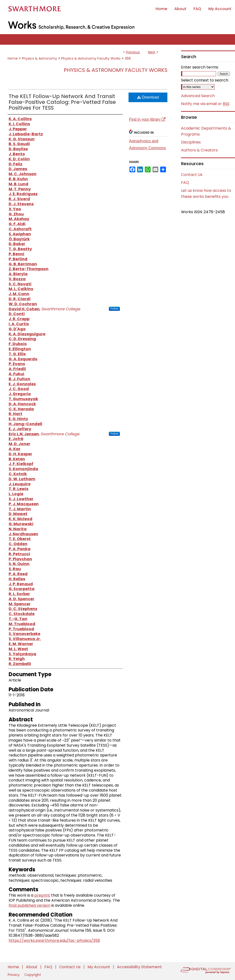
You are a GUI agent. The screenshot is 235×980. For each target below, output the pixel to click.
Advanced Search (198, 96)
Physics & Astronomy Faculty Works (91, 58)
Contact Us (192, 175)
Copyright (33, 975)
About (32, 967)
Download (148, 97)
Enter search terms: (200, 67)
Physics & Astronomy (39, 58)
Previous (133, 52)
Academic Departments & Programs (206, 131)
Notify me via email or (205, 104)
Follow (114, 309)
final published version (29, 905)
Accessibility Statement (139, 967)
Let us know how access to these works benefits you (206, 194)
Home (13, 58)
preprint (42, 895)
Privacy (14, 975)
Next (152, 52)
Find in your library (147, 119)
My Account (99, 967)
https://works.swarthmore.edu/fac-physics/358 (54, 940)
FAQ (185, 183)
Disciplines (191, 142)
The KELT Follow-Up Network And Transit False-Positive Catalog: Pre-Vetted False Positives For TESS (62, 102)
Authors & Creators (199, 150)
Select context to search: (205, 80)
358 (128, 58)
